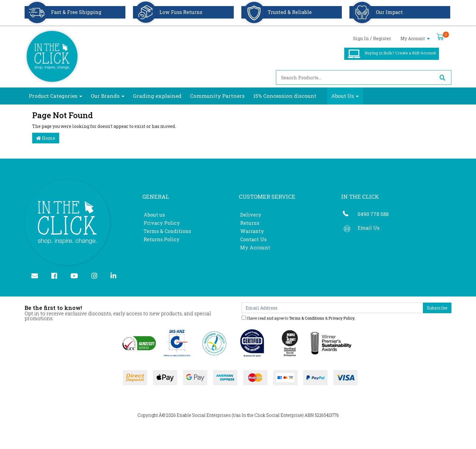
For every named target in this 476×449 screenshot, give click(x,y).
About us (154, 215)
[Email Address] (332, 308)
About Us (343, 96)
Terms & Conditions (167, 231)
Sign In (361, 38)
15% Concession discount (285, 96)
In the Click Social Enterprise (272, 415)
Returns (250, 223)
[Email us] (37, 276)
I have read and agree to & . (298, 318)
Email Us (369, 228)
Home (46, 138)
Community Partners (217, 96)
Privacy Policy (162, 223)
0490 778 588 (373, 214)
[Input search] (355, 77)
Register (382, 38)
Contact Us (253, 239)
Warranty (252, 231)
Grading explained (157, 96)
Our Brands (105, 96)
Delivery (251, 215)
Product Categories (53, 96)
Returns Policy (162, 239)
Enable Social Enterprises (204, 415)
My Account (415, 38)
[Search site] (442, 77)
